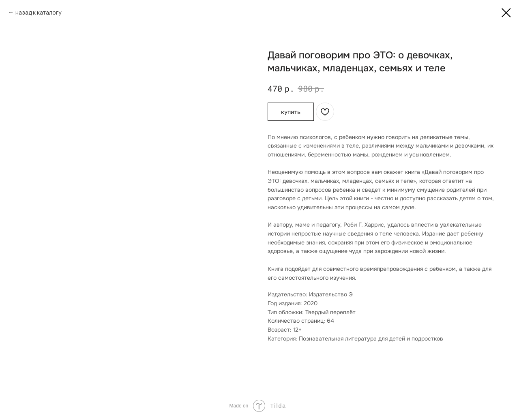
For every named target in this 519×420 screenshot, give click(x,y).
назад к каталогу (38, 12)
